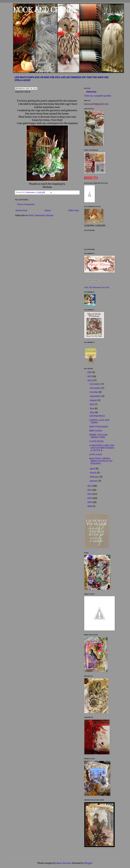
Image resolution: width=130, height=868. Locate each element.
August (94, 400)
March (93, 473)
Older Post (74, 210)
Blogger (88, 863)
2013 (90, 486)
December (95, 384)
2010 (90, 498)
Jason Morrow (64, 863)
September (96, 396)
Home (48, 210)
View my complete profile (98, 96)
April (93, 469)
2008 (90, 506)
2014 (90, 380)
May (92, 412)
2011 (90, 494)
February (95, 477)
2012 (90, 490)
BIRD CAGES (96, 431)
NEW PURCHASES (99, 427)
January (94, 481)
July (92, 404)
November (96, 388)
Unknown (91, 92)
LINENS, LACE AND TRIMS (99, 421)
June (92, 408)
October (94, 392)
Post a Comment (26, 204)
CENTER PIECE (97, 416)
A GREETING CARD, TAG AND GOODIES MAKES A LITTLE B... (102, 448)
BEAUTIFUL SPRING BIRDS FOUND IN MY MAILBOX (101, 461)
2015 (90, 376)
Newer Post (21, 210)
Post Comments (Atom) (41, 215)
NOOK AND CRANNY (45, 10)
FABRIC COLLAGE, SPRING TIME (99, 436)
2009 (90, 502)
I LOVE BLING (96, 441)
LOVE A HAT (96, 454)
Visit (97, 287)
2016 (90, 372)
